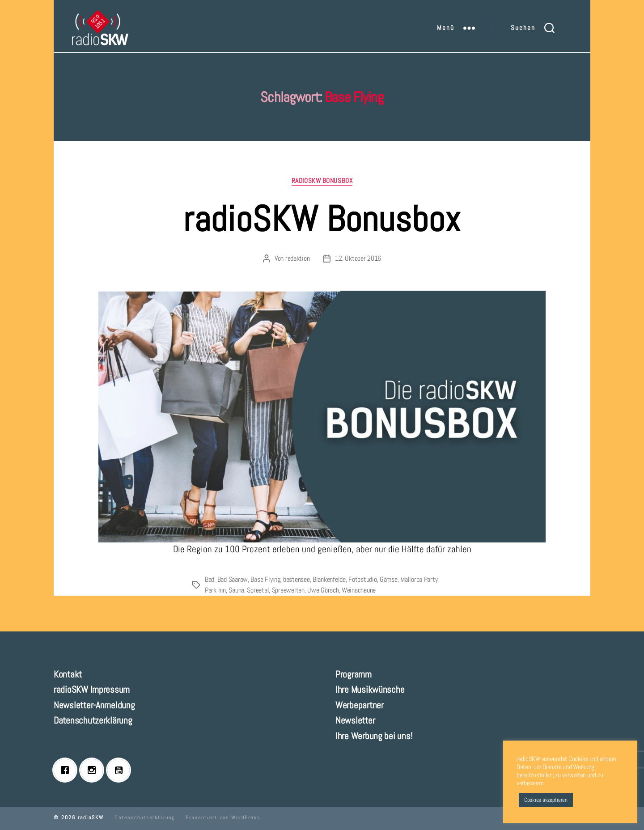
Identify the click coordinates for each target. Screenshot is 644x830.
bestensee (297, 579)
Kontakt (68, 674)
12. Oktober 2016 (358, 258)
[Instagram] (94, 770)
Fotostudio (362, 579)
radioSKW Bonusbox (322, 181)
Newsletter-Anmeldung (94, 705)
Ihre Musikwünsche (370, 689)
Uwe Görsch (323, 590)
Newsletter (355, 720)
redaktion (298, 258)
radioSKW (91, 817)
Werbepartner (360, 705)
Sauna (236, 590)
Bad (210, 579)
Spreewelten (288, 590)
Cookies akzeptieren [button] (546, 800)
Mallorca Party (419, 579)
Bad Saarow (233, 579)
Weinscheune (359, 590)
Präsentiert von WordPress (223, 817)
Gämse (389, 579)
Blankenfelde (329, 579)
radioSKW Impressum (92, 689)
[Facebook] (67, 770)
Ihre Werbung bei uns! (374, 736)
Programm (354, 674)
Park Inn (215, 590)
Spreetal (258, 590)
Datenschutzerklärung (93, 720)
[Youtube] (121, 770)
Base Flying (265, 579)
